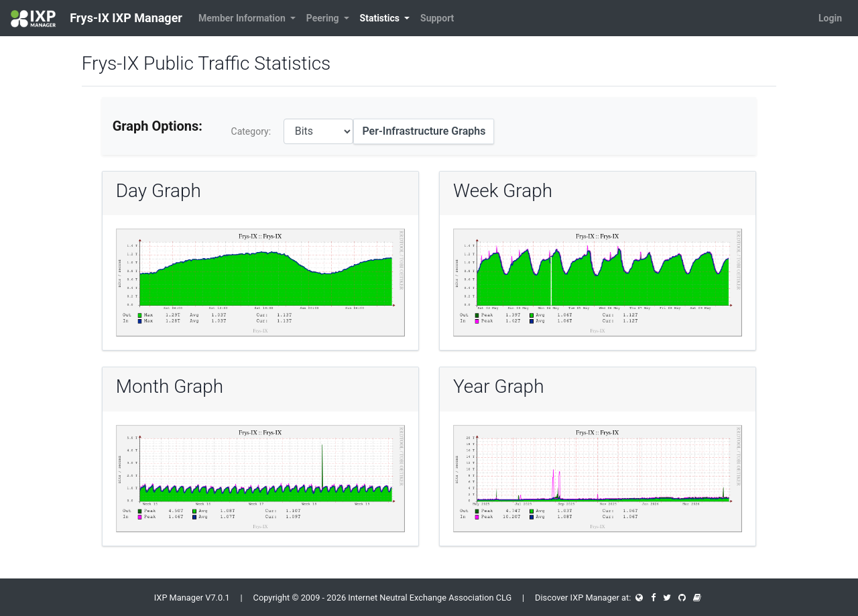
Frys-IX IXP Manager (97, 19)
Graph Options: (158, 126)
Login (830, 18)
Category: (251, 131)
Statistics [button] (381, 18)
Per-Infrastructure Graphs (424, 131)
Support (437, 18)
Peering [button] (324, 18)
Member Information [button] (243, 18)
